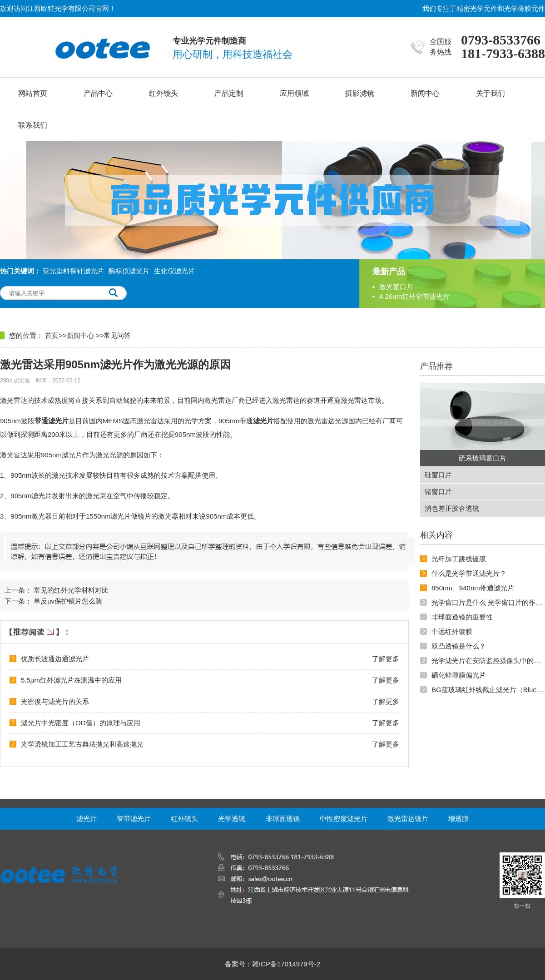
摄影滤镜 (360, 93)
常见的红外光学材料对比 (71, 590)
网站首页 (33, 93)
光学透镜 (232, 819)
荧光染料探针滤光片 (73, 271)
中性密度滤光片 (344, 819)
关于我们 (490, 93)
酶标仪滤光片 (129, 271)
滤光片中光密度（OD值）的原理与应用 (81, 723)
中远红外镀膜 (452, 631)
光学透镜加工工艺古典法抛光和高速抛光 (82, 744)
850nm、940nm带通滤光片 (473, 588)
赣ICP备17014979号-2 (286, 964)
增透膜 (458, 819)
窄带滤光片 (134, 819)
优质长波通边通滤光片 (55, 659)
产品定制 (229, 93)
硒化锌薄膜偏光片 (459, 675)
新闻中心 (425, 93)
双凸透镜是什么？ (459, 646)
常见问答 (117, 335)
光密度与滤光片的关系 (55, 701)
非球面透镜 (283, 819)
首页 (52, 335)
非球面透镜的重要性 (462, 617)
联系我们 (33, 125)
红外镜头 (163, 93)
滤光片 (87, 819)
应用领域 (294, 93)
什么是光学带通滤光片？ (469, 573)
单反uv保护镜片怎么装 (68, 601)
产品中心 (98, 93)
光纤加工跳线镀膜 (459, 559)
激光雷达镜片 (408, 819)
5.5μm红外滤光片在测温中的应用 (71, 680)
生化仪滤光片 (174, 271)
